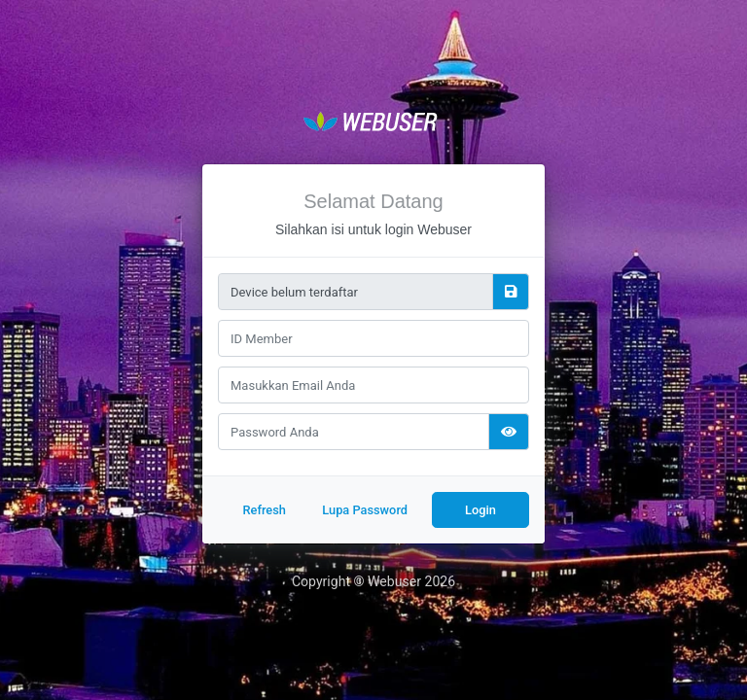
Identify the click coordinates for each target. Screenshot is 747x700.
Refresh (264, 510)
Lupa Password (365, 510)
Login (480, 510)
